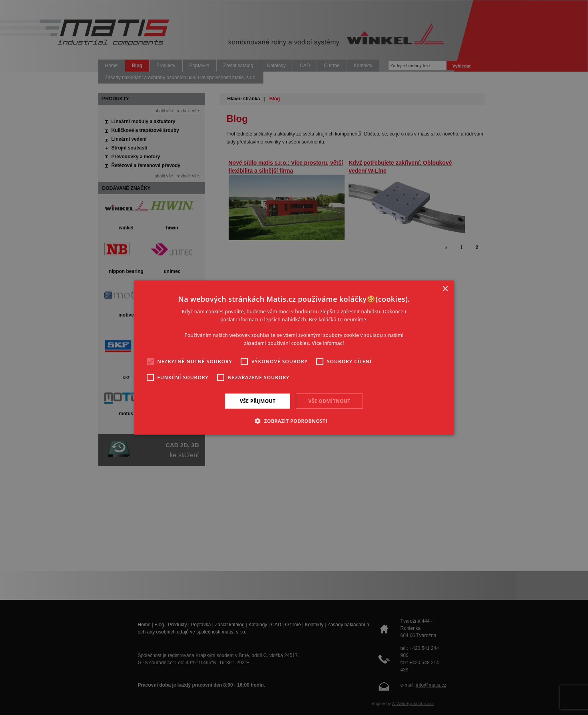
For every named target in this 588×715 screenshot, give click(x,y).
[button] (294, 421)
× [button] (445, 289)
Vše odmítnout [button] (329, 401)
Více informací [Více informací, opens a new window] (328, 343)
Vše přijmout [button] (258, 401)
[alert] (294, 357)
